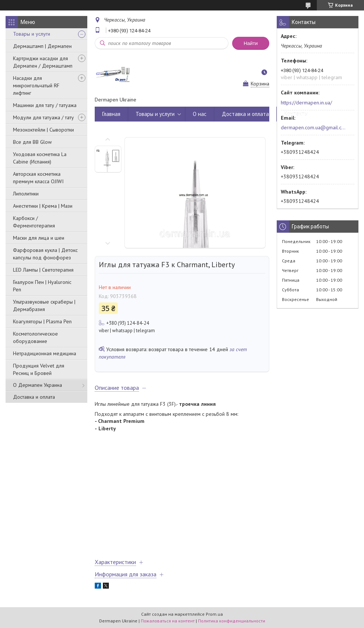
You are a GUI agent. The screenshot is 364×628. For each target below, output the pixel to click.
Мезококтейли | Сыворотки (43, 130)
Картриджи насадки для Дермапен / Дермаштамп (43, 62)
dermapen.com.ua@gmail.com (313, 127)
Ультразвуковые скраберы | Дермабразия (44, 305)
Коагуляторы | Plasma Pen (42, 321)
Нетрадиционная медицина (45, 353)
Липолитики (26, 194)
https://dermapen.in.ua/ (306, 103)
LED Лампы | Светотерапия (43, 270)
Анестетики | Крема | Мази (43, 206)
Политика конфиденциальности (232, 621)
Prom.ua (214, 614)
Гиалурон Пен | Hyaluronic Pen (42, 286)
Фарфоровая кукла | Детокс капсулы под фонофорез (45, 254)
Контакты (296, 114)
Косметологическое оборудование (35, 337)
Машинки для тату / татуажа (45, 105)
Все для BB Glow (32, 142)
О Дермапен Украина (38, 385)
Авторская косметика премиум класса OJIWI (38, 178)
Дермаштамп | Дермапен (42, 46)
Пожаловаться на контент (168, 621)
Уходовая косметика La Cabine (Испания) (40, 158)
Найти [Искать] (251, 43)
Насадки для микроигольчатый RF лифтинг (36, 85)
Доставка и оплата (34, 397)
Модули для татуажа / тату (43, 117)
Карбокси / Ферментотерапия (34, 222)
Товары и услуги (32, 34)
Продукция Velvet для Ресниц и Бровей (39, 369)
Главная (111, 114)
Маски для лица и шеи (39, 238)
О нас (200, 114)
